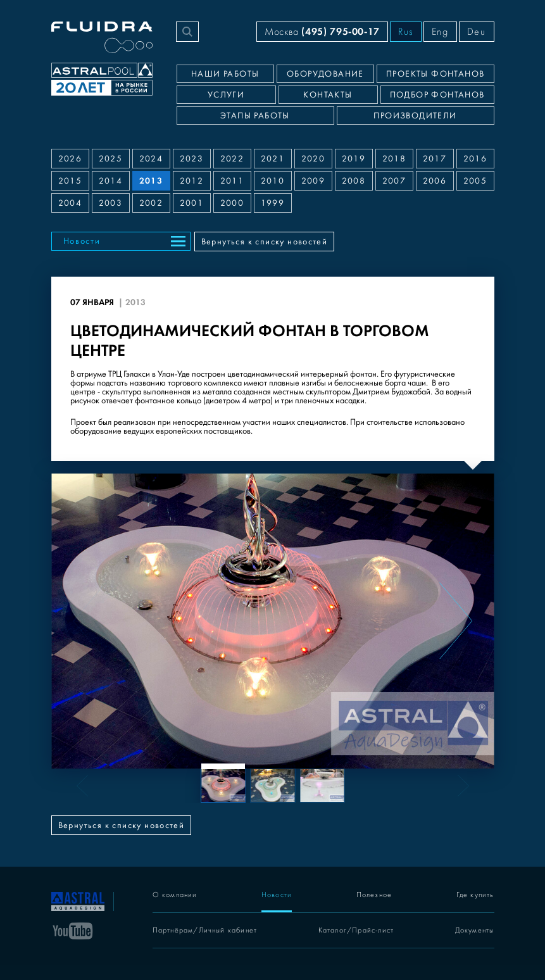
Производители (415, 116)
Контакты (328, 95)
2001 (192, 203)
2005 (475, 181)
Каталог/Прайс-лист (356, 930)
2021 (273, 159)
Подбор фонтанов (437, 95)
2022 (232, 159)
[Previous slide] (90, 621)
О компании (175, 895)
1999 (273, 203)
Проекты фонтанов (435, 74)
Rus (406, 32)
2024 (151, 159)
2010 (273, 181)
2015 (70, 181)
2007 (394, 181)
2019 (354, 159)
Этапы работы (255, 116)
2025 (111, 159)
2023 (192, 159)
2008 (354, 181)
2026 (70, 159)
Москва (322, 31)
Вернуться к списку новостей (265, 242)
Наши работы (225, 74)
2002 (151, 203)
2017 (435, 159)
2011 (232, 181)
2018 (394, 159)
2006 (435, 181)
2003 (111, 203)
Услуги (226, 95)
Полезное (374, 895)
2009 (313, 181)
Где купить (475, 895)
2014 (111, 181)
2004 (70, 203)
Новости (82, 241)
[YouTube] (73, 930)
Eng (440, 32)
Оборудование (325, 74)
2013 (151, 181)
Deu (477, 32)
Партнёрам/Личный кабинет (205, 930)
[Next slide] (456, 621)
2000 (232, 203)
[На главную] (78, 900)
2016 (475, 159)
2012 (192, 181)
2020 (313, 159)
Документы (475, 930)
